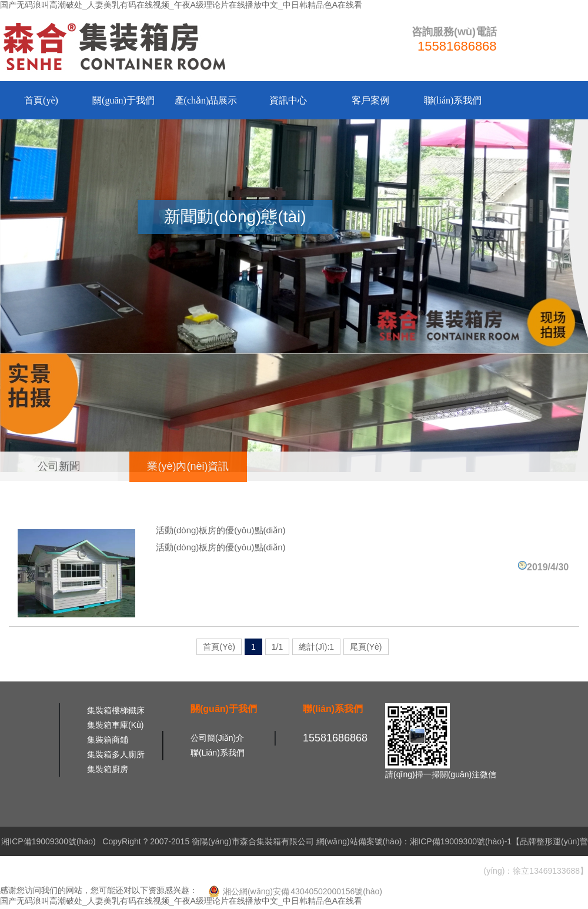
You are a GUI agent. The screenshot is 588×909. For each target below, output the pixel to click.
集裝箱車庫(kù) (115, 725)
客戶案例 (370, 100)
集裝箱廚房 (108, 769)
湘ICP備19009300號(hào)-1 (461, 841)
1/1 (277, 647)
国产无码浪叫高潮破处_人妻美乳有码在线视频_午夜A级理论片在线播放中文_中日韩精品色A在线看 (181, 5)
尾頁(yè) (366, 647)
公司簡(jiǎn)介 (217, 738)
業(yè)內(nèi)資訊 (188, 466)
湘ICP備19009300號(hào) (48, 841)
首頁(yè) (41, 100)
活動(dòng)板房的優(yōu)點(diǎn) (221, 530)
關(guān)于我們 (123, 100)
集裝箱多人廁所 (116, 754)
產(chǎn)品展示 (206, 100)
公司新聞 (59, 466)
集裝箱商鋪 (108, 740)
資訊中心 (288, 100)
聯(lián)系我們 (453, 100)
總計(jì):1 (316, 647)
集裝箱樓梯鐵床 (116, 710)
